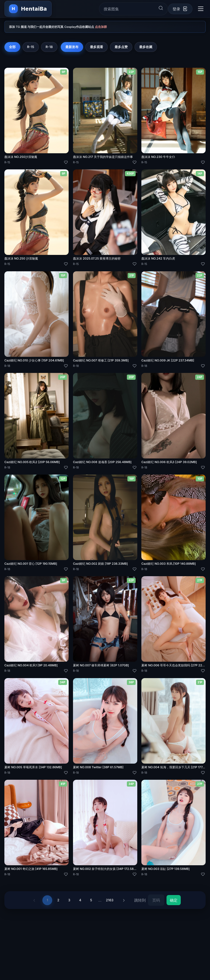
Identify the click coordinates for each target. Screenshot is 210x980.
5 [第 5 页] (91, 900)
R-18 (49, 47)
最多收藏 (146, 47)
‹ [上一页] (34, 900)
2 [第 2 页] (58, 900)
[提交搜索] (161, 8)
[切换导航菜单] (201, 9)
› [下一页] (124, 900)
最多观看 (97, 47)
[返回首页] (28, 9)
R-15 (31, 47)
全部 (12, 47)
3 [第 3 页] (69, 900)
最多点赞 (121, 47)
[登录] (180, 9)
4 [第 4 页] (80, 900)
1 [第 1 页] (47, 900)
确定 (174, 900)
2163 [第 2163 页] (110, 900)
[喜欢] (66, 162)
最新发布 (72, 47)
